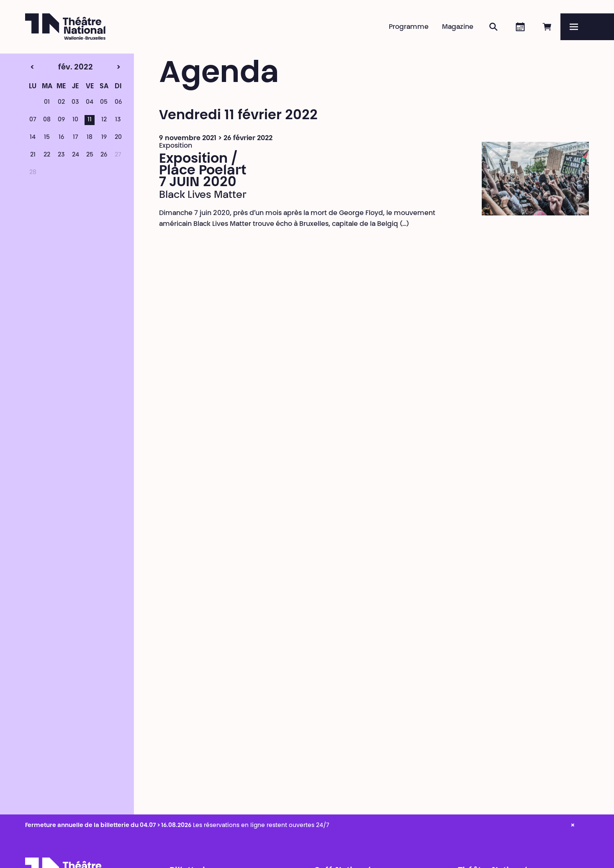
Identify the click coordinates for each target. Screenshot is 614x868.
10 (75, 120)
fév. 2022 (61, 68)
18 (90, 138)
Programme (409, 27)
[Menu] (587, 27)
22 (47, 155)
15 (47, 138)
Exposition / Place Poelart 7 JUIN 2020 (203, 171)
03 (75, 102)
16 (61, 138)
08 (47, 120)
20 (118, 138)
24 (76, 155)
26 (104, 155)
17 (76, 138)
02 (61, 102)
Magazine (458, 27)
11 (90, 120)
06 (118, 102)
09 (61, 120)
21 (33, 155)
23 (61, 155)
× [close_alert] (573, 826)
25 (90, 155)
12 (104, 120)
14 (33, 138)
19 (104, 138)
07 (33, 120)
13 (118, 120)
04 (90, 102)
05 (104, 102)
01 (47, 102)
